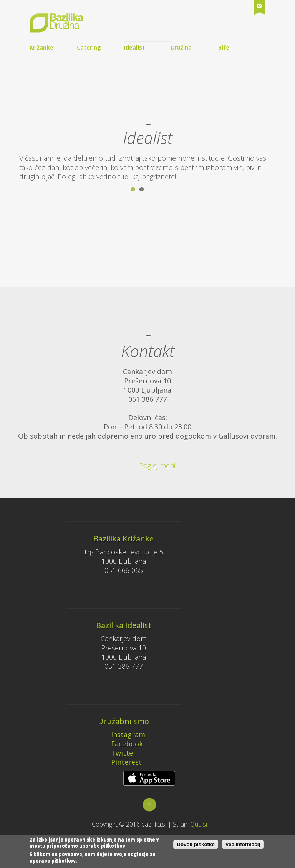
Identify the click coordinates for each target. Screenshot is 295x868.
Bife (224, 47)
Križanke (41, 47)
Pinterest (121, 762)
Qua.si (199, 824)
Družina (181, 47)
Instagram (123, 734)
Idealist (134, 47)
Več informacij (243, 846)
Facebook (122, 744)
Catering (89, 47)
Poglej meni (146, 465)
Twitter (118, 753)
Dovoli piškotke (196, 846)
